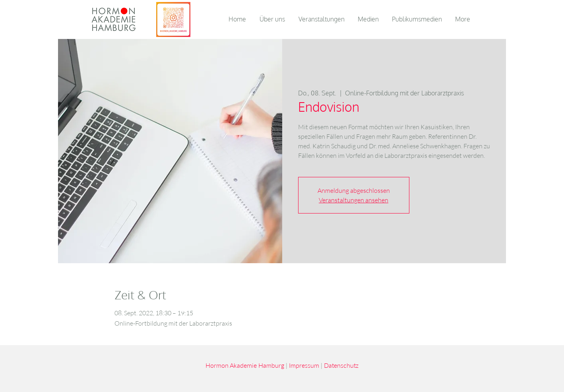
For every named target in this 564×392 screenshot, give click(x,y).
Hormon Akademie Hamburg (245, 365)
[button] (369, 19)
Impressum (304, 365)
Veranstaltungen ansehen (354, 200)
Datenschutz (341, 365)
